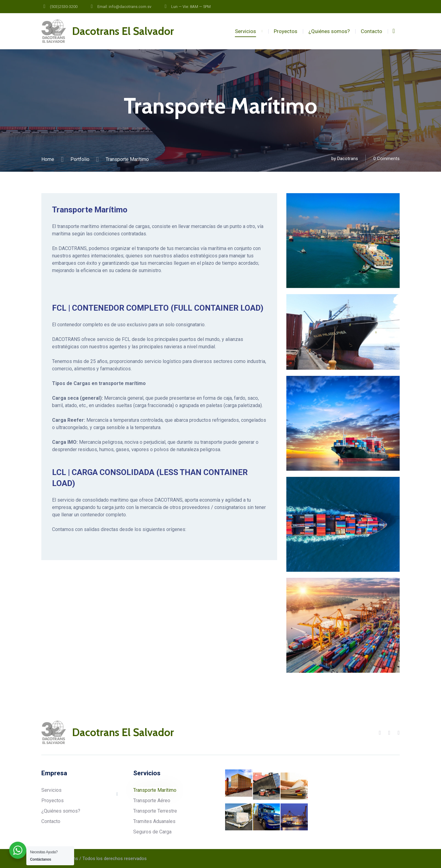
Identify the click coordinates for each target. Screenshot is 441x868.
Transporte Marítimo (155, 790)
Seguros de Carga (152, 832)
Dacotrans (348, 159)
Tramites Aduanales (154, 821)
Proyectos (286, 31)
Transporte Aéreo (152, 801)
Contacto (371, 31)
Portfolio (80, 159)
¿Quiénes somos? (329, 31)
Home (48, 159)
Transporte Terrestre (155, 811)
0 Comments (386, 159)
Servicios (245, 31)
